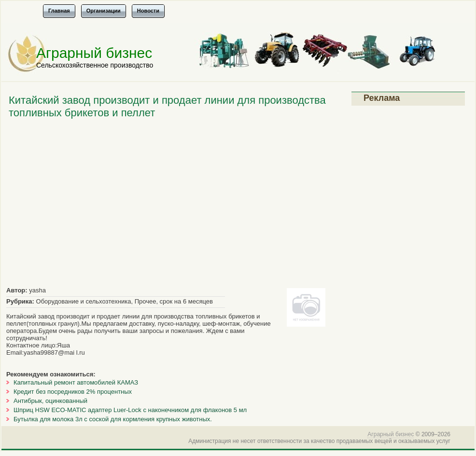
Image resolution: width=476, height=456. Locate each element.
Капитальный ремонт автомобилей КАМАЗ (76, 382)
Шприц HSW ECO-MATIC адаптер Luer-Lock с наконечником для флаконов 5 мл (130, 410)
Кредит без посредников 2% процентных (73, 392)
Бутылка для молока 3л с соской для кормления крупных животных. (113, 419)
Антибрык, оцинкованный (50, 401)
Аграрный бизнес (94, 53)
